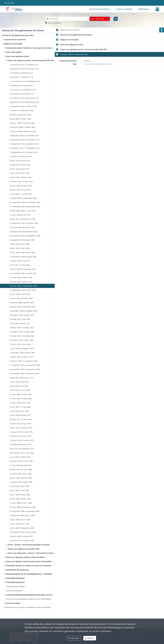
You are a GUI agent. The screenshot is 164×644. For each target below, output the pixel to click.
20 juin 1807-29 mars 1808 (20, 119)
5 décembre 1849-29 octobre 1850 (23, 311)
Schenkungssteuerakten (16, 586)
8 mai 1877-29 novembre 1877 (22, 449)
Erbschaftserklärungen (15, 578)
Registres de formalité (13, 44)
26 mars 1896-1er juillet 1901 (21, 536)
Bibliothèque (144, 9)
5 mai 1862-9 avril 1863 (19, 386)
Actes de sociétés (13, 603)
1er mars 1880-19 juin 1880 (21, 474)
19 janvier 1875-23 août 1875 (21, 432)
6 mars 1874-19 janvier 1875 (21, 428)
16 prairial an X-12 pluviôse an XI (23, 90)
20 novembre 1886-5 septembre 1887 (25, 511)
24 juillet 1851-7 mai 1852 (20, 319)
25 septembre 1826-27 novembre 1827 (25, 202)
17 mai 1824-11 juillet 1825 (21, 194)
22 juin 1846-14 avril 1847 (20, 294)
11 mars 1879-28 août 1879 (20, 465)
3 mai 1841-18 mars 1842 (20, 265)
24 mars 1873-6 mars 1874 (20, 424)
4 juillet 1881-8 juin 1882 (19, 486)
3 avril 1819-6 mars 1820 (19, 173)
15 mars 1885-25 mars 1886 (21, 503)
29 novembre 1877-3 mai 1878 (22, 453)
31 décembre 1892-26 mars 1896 (23, 532)
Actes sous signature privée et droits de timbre (25, 557)
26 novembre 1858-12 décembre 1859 (25, 369)
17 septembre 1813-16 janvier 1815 (24, 152)
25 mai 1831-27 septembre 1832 (22, 219)
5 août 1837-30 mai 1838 (19, 244)
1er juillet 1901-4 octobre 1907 (22, 541)
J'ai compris (90, 638)
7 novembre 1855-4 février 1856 (22, 353)
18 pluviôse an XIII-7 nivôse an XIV (23, 106)
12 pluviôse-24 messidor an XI (22, 94)
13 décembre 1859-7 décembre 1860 (24, 374)
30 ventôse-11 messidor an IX (21, 77)
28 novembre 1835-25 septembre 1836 (25, 236)
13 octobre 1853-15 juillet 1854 (22, 332)
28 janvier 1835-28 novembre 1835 (23, 232)
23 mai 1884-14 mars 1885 (20, 499)
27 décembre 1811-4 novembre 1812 (24, 144)
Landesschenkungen (14, 591)
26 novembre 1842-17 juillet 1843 (23, 273)
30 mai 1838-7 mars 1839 (20, 248)
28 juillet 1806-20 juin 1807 (20, 115)
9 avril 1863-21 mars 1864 (20, 390)
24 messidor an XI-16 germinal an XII (24, 98)
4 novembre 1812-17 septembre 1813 (25, 148)
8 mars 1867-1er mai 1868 (20, 407)
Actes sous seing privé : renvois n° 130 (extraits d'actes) (31, 553)
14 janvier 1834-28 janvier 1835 (22, 227)
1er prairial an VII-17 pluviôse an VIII (24, 65)
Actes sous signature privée (17, 56)
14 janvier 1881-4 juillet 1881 (21, 482)
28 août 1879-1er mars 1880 (21, 470)
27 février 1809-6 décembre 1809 (23, 131)
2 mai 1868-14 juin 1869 (19, 411)
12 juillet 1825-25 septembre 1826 (23, 198)
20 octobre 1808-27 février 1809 (22, 127)
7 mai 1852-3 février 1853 (20, 323)
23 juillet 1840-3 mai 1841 (20, 261)
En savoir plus (74, 638)
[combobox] (100, 19)
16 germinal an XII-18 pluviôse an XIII (24, 102)
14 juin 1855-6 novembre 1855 (22, 348)
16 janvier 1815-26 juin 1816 (21, 156)
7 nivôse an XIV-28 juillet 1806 (21, 111)
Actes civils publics (14, 52)
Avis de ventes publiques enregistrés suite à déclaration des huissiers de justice (30, 599)
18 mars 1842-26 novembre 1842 (23, 269)
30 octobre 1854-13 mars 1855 (22, 340)
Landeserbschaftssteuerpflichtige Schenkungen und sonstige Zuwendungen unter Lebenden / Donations (30, 595)
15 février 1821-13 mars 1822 (21, 181)
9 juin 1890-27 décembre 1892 (22, 528)
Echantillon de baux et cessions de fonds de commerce (29, 566)
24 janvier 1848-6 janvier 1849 (22, 303)
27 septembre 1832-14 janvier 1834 (24, 223)
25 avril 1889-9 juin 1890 (19, 524)
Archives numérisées (124, 9)
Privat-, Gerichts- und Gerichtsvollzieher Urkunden (29, 545)
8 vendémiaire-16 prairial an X (22, 85)
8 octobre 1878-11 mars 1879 (21, 461)
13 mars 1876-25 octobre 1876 (22, 440)
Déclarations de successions (17, 570)
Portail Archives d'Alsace (100, 9)
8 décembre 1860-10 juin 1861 (22, 378)
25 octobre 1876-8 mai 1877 (21, 445)
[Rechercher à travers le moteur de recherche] (69, 19)
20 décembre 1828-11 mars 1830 (23, 211)
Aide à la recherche (55, 23)
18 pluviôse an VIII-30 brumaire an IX (24, 69)
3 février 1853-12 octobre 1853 (22, 328)
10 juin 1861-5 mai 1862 (19, 382)
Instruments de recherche (15, 40)
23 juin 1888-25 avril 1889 (20, 520)
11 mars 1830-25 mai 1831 (20, 215)
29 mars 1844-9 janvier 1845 (21, 282)
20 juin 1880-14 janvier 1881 (21, 478)
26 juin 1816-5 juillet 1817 (20, 161)
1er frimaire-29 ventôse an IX (21, 73)
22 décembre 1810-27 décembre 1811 (25, 140)
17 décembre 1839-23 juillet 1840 (23, 257)
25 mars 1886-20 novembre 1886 (23, 507)
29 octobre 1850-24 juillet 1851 (22, 315)
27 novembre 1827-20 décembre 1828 (25, 207)
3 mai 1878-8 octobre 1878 (20, 457)
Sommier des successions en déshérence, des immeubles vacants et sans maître (28, 607)
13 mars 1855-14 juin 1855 (20, 344)
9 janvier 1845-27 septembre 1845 (23, 286)
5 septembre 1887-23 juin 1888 (22, 515)
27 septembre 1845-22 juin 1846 (22, 290)
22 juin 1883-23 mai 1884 (20, 495)
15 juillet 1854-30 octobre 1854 (22, 336)
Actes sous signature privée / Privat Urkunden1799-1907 (31, 60)
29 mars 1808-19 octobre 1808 (22, 123)
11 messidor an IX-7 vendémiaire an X (25, 81)
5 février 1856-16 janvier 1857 (21, 357)
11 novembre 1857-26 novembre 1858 (25, 365)
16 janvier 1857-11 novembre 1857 (23, 361)
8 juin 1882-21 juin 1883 (19, 490)
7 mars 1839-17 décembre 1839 (22, 252)
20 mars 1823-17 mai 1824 (20, 190)
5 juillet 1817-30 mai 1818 (20, 165)
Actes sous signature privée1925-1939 (24, 549)
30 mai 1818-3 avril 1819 (19, 169)
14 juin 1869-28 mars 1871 (20, 415)
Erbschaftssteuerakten (15, 582)
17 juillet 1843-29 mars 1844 (21, 278)
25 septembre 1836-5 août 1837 (22, 240)
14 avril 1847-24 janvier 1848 (21, 298)
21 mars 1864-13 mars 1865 (21, 394)
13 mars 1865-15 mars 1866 (21, 399)
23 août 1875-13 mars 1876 (20, 436)
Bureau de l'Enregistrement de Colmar (18, 35)
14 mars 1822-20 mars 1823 (21, 186)
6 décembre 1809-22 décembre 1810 (24, 136)
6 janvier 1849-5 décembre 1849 (22, 307)
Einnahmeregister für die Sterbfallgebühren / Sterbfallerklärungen (30, 574)
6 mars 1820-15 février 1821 (21, 177)
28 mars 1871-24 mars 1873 (21, 419)
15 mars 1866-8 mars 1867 (20, 403)
